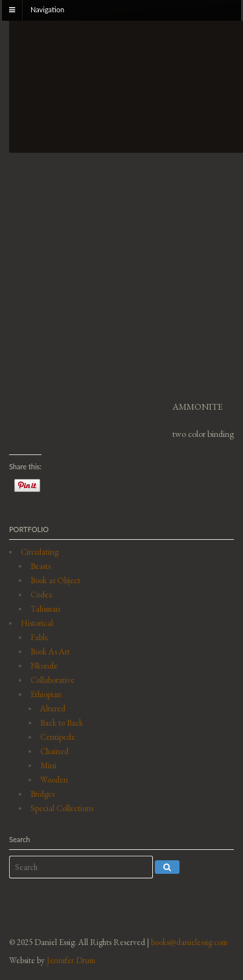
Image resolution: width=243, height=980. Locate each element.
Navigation (47, 9)
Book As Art (50, 651)
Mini (48, 765)
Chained (54, 751)
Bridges (42, 794)
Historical (37, 623)
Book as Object (55, 580)
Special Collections (62, 808)
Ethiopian (46, 694)
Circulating (40, 552)
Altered (53, 708)
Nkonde (44, 666)
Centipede (58, 737)
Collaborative (52, 680)
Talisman (45, 609)
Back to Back (62, 723)
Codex (41, 595)
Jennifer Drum (71, 960)
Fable (40, 637)
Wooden (54, 780)
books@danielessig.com (189, 942)
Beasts (40, 566)
